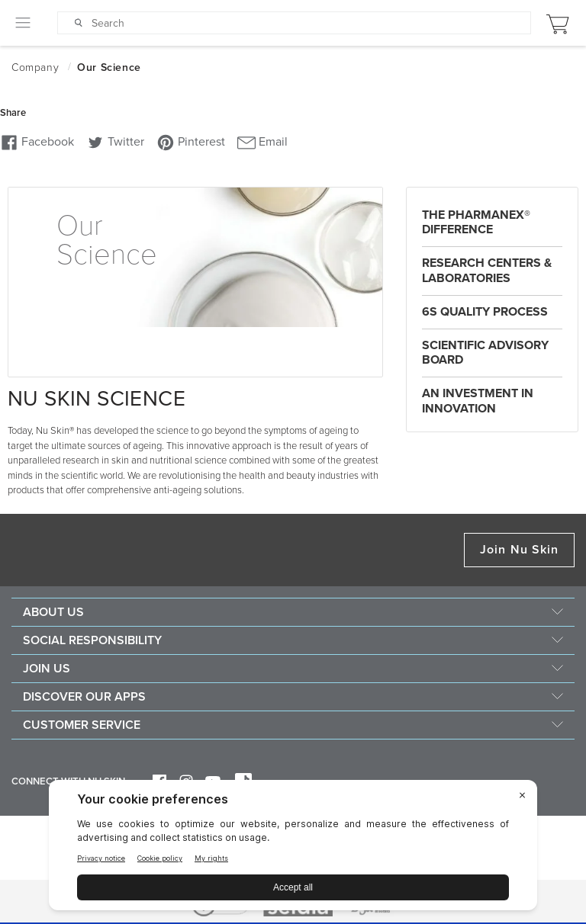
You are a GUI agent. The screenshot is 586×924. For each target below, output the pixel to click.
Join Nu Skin (519, 550)
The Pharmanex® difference (476, 222)
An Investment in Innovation (478, 401)
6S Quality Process (485, 312)
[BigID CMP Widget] (293, 849)
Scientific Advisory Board (485, 353)
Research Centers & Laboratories (487, 270)
